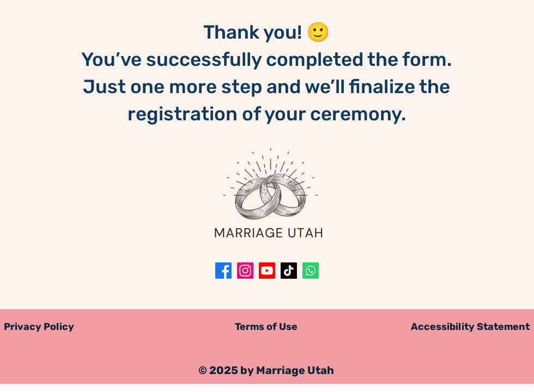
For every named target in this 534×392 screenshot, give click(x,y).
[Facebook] (223, 271)
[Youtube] (267, 271)
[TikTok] (289, 271)
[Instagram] (245, 271)
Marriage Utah (295, 370)
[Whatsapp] (311, 271)
